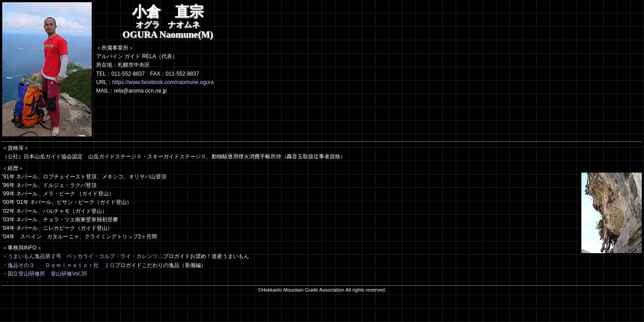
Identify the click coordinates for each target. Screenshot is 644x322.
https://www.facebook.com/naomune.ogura (163, 82)
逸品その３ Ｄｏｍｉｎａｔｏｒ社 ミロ (61, 265)
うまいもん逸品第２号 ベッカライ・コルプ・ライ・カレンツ (83, 256)
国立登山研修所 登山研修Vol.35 (47, 274)
